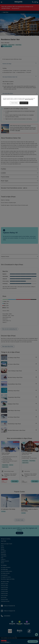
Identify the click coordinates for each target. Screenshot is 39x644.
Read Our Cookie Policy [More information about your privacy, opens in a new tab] (29, 99)
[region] (19, 101)
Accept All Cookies (24, 103)
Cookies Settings (14, 103)
